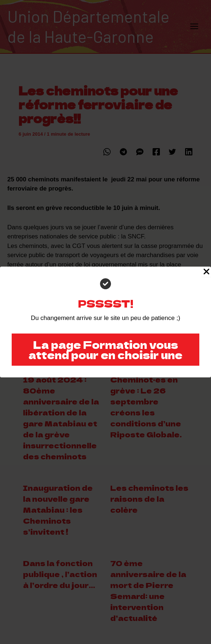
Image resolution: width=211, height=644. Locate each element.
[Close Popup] (206, 272)
